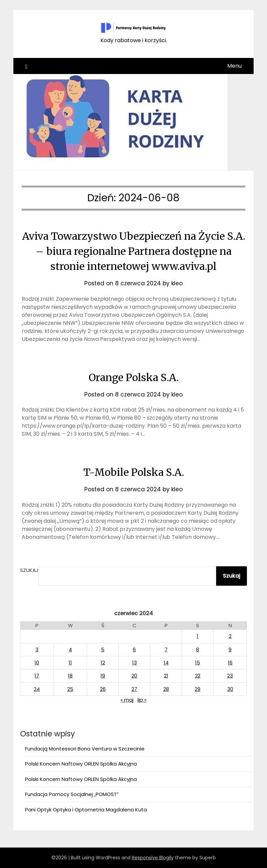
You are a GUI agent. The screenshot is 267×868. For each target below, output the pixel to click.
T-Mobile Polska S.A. (134, 472)
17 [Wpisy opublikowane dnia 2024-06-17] (37, 676)
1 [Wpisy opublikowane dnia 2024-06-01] (198, 636)
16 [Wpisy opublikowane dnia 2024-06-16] (230, 663)
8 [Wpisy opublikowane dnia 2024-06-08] (198, 649)
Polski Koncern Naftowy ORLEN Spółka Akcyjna (81, 764)
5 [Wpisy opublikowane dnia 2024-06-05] (103, 649)
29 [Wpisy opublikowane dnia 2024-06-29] (198, 689)
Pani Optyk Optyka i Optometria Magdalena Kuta (86, 810)
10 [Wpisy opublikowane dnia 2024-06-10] (37, 663)
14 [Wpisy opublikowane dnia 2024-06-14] (166, 663)
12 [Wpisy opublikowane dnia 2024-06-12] (103, 663)
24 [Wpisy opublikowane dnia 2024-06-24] (37, 689)
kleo (177, 283)
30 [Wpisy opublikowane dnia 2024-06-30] (230, 689)
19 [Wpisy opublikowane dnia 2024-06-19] (103, 676)
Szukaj (29, 570)
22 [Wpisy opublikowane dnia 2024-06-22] (198, 676)
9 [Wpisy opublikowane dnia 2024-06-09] (230, 649)
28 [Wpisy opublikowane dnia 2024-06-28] (166, 689)
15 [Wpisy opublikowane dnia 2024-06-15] (198, 663)
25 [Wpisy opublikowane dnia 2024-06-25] (70, 689)
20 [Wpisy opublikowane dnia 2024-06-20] (134, 676)
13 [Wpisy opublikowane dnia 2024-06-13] (135, 663)
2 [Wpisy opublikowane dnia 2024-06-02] (230, 636)
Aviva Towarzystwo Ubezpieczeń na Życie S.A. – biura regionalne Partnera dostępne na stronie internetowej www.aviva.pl (134, 251)
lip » (142, 700)
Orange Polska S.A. (134, 377)
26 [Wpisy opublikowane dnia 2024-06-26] (103, 689)
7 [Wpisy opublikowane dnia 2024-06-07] (166, 649)
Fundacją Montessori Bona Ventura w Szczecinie (85, 749)
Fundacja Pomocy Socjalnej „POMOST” (72, 794)
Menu (234, 66)
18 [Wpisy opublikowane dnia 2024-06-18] (70, 676)
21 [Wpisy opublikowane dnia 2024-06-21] (166, 676)
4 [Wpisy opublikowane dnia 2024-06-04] (70, 649)
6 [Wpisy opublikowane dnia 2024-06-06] (134, 649)
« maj (127, 700)
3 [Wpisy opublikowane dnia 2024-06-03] (37, 649)
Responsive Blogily (153, 858)
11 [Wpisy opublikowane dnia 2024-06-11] (70, 663)
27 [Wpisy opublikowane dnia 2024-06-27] (134, 689)
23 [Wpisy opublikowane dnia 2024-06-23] (230, 676)
